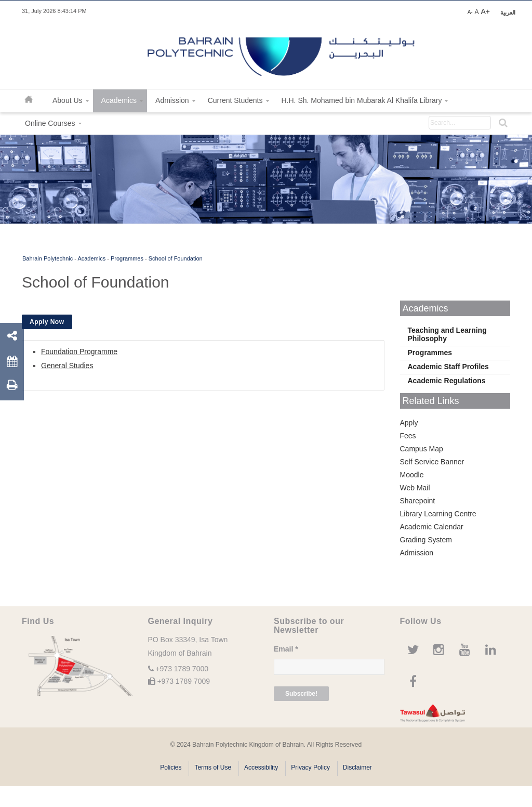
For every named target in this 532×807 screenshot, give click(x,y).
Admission (417, 553)
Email (286, 649)
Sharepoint (418, 501)
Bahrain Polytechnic (48, 258)
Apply (409, 423)
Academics (91, 258)
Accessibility (261, 767)
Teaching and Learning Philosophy (447, 334)
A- (470, 12)
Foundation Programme (79, 352)
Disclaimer (357, 767)
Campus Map (422, 449)
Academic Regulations (447, 381)
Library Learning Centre (438, 514)
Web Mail (415, 488)
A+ (485, 11)
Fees (408, 436)
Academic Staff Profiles (448, 367)
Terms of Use (213, 767)
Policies (171, 767)
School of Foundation (176, 258)
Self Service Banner (432, 462)
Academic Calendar (432, 527)
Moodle (412, 475)
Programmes (127, 258)
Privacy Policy (310, 767)
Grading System (426, 540)
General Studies (67, 366)
